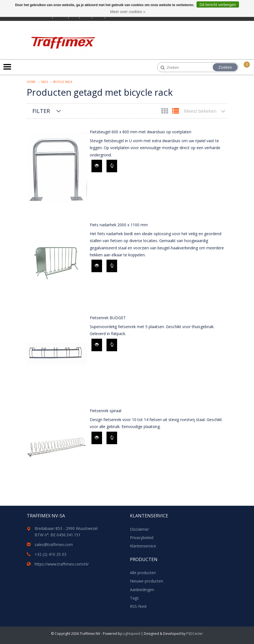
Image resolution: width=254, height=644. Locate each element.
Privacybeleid (142, 538)
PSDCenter (195, 634)
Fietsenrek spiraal (106, 411)
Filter (41, 111)
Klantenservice (143, 546)
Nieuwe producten (147, 581)
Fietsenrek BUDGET (108, 318)
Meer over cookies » (128, 12)
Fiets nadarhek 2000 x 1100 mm (119, 225)
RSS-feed (138, 606)
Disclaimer (139, 529)
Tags (44, 82)
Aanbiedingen (142, 590)
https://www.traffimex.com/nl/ (62, 564)
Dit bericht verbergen (218, 5)
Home (31, 82)
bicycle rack (63, 82)
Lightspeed (131, 634)
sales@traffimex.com (54, 545)
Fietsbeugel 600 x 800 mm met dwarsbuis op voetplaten (141, 132)
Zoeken (225, 67)
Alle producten (143, 573)
